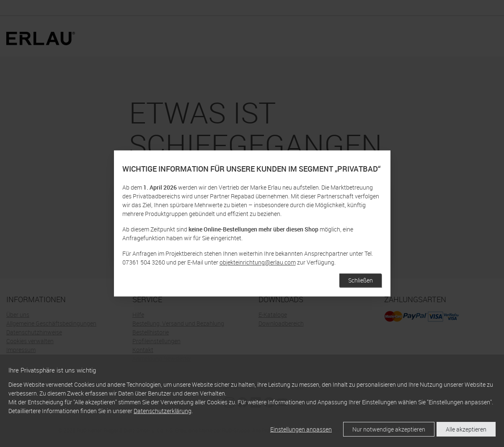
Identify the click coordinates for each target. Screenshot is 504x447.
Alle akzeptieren (466, 429)
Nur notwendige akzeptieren (389, 429)
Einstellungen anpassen (301, 429)
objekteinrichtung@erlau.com (258, 263)
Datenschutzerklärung (163, 411)
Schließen (361, 281)
